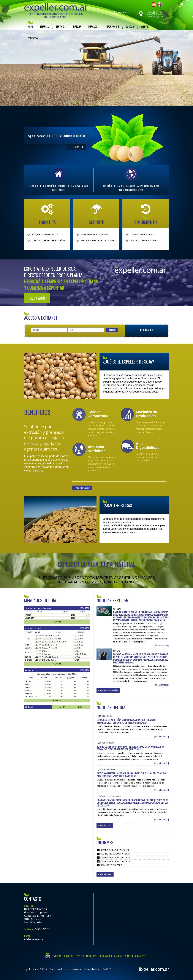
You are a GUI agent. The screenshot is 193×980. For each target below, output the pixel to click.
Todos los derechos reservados (66, 969)
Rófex (81, 707)
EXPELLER (77, 27)
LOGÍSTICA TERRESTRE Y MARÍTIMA (49, 241)
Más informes (105, 874)
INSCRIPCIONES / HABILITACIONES (97, 241)
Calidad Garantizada (98, 414)
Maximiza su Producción (146, 414)
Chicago (29, 707)
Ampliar (58, 622)
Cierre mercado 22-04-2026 (115, 861)
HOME (30, 27)
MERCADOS (93, 27)
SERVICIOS (61, 27)
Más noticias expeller (109, 690)
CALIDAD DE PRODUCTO (142, 234)
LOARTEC (106, 969)
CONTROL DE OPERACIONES (144, 241)
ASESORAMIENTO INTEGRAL (95, 234)
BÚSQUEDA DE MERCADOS (45, 234)
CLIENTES (145, 27)
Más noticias (105, 825)
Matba (62, 707)
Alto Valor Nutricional (97, 449)
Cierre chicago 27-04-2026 (115, 850)
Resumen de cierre (111, 865)
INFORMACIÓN (112, 27)
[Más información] (162, 646)
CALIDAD (130, 27)
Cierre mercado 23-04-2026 (115, 858)
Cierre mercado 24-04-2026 (115, 854)
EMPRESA (44, 27)
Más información (83, 488)
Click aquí (37, 298)
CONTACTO (33, 38)
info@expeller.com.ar (34, 939)
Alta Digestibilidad (148, 446)
